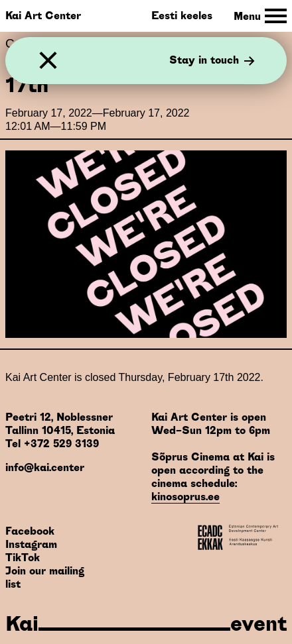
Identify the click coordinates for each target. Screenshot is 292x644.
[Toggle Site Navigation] (260, 16)
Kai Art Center (43, 16)
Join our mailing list (45, 577)
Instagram (31, 544)
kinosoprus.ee (185, 497)
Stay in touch (212, 61)
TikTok (23, 558)
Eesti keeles (182, 16)
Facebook (30, 531)
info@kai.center (45, 467)
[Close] (48, 61)
